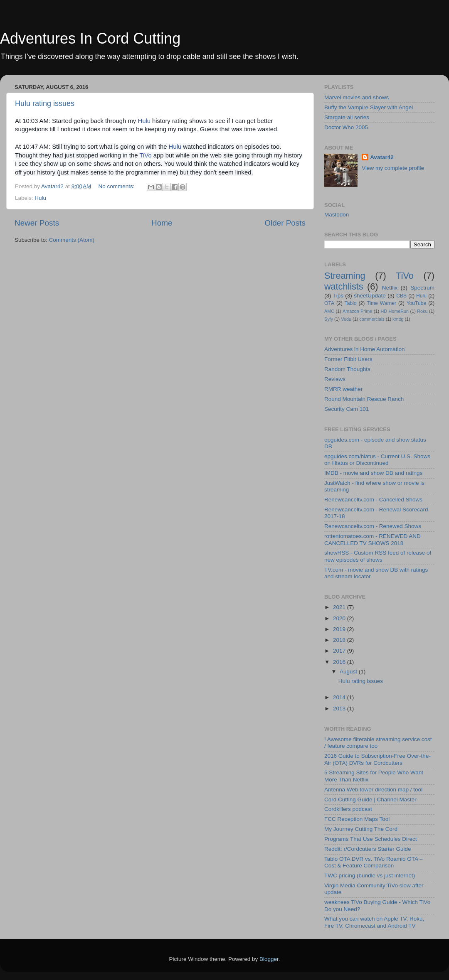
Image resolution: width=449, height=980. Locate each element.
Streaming (345, 276)
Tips (338, 296)
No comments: (117, 186)
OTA (329, 303)
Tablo (351, 303)
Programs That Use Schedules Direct (371, 839)
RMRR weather (343, 389)
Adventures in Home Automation (365, 349)
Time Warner (381, 303)
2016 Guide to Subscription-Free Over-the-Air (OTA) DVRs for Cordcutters (377, 759)
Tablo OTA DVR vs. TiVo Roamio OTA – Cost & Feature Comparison (374, 862)
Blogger (269, 959)
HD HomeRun (395, 311)
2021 (340, 607)
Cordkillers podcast (348, 809)
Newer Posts (37, 223)
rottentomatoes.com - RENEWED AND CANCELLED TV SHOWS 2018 (373, 539)
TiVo (146, 155)
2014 (340, 697)
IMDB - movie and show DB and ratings (373, 473)
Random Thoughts (347, 369)
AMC (329, 311)
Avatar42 (382, 157)
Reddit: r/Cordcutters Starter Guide (368, 849)
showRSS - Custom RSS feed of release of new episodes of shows (378, 556)
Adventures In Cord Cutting (90, 38)
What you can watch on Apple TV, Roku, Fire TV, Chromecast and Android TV (374, 922)
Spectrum (422, 288)
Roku (422, 311)
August (349, 672)
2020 (340, 618)
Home (162, 223)
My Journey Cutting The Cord (361, 829)
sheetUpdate (370, 296)
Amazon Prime (357, 311)
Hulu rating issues (45, 103)
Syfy (329, 319)
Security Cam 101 (347, 409)
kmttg (398, 319)
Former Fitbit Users (348, 359)
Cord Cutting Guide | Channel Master (370, 799)
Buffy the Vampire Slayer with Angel (369, 107)
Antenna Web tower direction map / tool (373, 790)
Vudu (346, 319)
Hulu (144, 121)
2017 (340, 651)
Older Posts (285, 223)
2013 (340, 709)
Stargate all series (347, 117)
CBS (401, 296)
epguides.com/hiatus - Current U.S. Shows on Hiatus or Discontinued (377, 460)
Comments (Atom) (72, 240)
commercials (372, 319)
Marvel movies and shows (356, 97)
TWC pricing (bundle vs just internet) (370, 876)
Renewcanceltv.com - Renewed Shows (373, 526)
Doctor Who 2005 (346, 127)
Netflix (390, 288)
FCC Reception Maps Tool (357, 819)
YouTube (417, 303)
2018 (340, 640)
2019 (340, 629)
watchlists (344, 286)
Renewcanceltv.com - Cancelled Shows (373, 500)
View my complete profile (393, 168)
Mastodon (337, 215)
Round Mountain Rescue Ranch (364, 399)
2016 (340, 662)
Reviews (335, 379)
